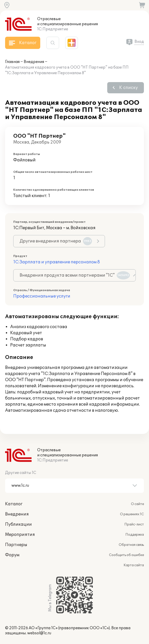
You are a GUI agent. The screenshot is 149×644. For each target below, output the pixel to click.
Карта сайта (134, 565)
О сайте (137, 504)
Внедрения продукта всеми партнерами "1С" (75, 275)
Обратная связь (131, 545)
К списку (128, 88)
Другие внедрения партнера (56, 241)
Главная (12, 62)
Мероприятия (20, 535)
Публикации (18, 524)
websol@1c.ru (39, 633)
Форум (12, 555)
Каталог (14, 504)
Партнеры (16, 545)
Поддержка (135, 535)
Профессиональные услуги (42, 296)
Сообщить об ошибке (126, 555)
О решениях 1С (132, 514)
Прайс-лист (134, 524)
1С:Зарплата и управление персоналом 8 (57, 262)
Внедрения (34, 62)
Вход (139, 42)
